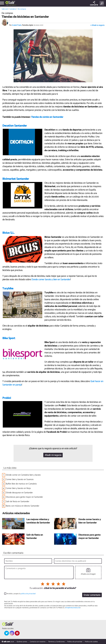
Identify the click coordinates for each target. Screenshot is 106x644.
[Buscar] (102, 3)
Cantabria (12, 5)
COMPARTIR (94, 4)
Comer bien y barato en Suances (20, 479)
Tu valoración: (36, 588)
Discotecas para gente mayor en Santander (24, 497)
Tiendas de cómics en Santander (47, 117)
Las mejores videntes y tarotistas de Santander (38, 521)
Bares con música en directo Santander (23, 506)
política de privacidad (28, 594)
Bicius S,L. (8, 233)
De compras (22, 9)
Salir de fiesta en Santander (18, 502)
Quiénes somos (22, 642)
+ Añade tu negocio (97, 25)
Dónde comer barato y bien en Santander (51, 280)
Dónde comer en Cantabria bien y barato (23, 475)
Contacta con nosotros (38, 642)
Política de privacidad (75, 642)
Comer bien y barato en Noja (18, 488)
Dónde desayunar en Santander (19, 493)
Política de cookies (91, 642)
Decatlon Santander (15, 126)
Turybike (8, 289)
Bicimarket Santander (16, 179)
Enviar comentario (92, 595)
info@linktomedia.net (73, 608)
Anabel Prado (17, 25)
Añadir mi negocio (53, 455)
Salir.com (5, 9)
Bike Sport (9, 338)
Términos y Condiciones (56, 642)
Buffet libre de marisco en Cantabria (21, 484)
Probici (7, 398)
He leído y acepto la (21, 594)
